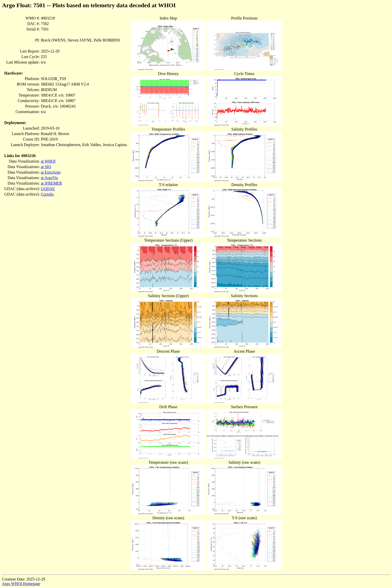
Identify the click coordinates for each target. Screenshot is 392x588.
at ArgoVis (49, 178)
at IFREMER (51, 183)
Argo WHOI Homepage (21, 584)
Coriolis (47, 194)
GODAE (48, 189)
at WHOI (48, 161)
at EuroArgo (51, 172)
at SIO (46, 167)
